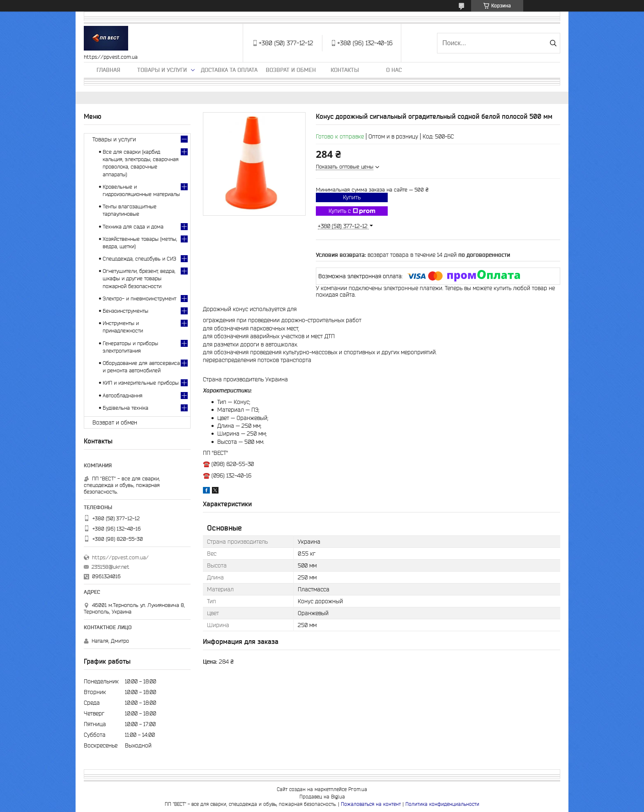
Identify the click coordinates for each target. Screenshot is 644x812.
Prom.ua (358, 789)
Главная (108, 70)
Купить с (352, 211)
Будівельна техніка (125, 408)
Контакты (345, 70)
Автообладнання (123, 396)
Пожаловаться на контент (371, 804)
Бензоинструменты (125, 311)
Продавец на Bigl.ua (322, 797)
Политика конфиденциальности (442, 804)
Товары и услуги (162, 70)
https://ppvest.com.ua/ (120, 557)
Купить (352, 197)
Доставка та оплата (229, 70)
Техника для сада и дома (133, 227)
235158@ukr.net (110, 567)
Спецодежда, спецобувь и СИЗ (139, 259)
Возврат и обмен (291, 70)
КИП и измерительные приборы (141, 383)
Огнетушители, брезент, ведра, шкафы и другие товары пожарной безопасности (139, 278)
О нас (394, 70)
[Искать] (553, 43)
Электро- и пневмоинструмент (139, 299)
